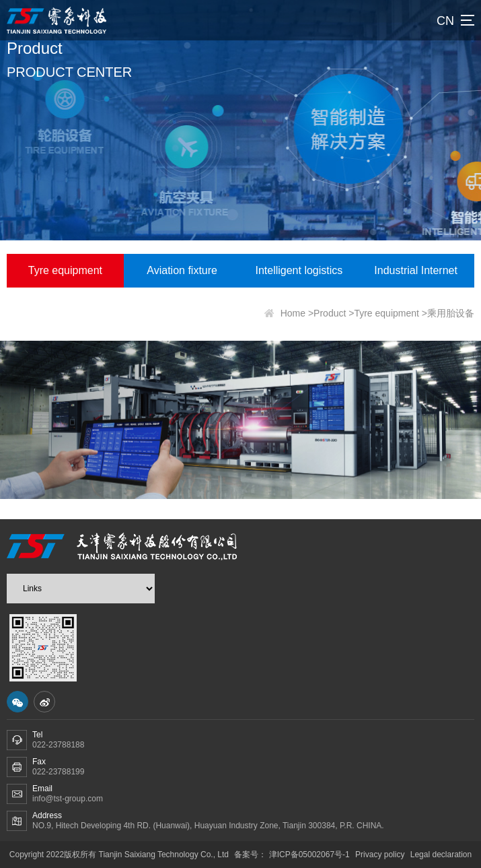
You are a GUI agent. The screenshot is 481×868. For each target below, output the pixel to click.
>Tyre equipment (384, 315)
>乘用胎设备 (448, 315)
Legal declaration (441, 855)
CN (445, 21)
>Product (327, 315)
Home (293, 315)
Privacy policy (380, 855)
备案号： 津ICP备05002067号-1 (293, 855)
